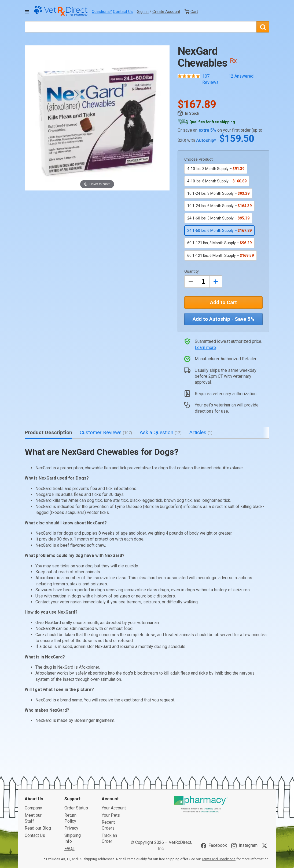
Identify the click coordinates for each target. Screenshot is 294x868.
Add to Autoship (224, 319)
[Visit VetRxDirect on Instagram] (244, 806)
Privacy (71, 788)
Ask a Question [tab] (161, 432)
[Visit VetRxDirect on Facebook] (214, 806)
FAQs (69, 808)
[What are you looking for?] (141, 27)
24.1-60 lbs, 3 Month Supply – (218, 218)
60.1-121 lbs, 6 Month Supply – (220, 255)
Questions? (102, 12)
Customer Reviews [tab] (106, 432)
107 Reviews (210, 79)
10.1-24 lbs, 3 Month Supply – (218, 193)
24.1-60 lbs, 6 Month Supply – (219, 230)
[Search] (263, 27)
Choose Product (199, 159)
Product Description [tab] (48, 432)
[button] (97, 118)
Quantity (192, 271)
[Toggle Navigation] (27, 12)
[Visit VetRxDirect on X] (266, 806)
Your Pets (111, 775)
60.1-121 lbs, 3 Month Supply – (219, 243)
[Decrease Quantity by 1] (191, 282)
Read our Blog (38, 788)
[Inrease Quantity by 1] (216, 282)
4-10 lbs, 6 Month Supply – (217, 181)
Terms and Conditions (219, 819)
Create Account (166, 12)
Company (33, 768)
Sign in (143, 12)
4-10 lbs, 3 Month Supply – (216, 169)
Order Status (76, 768)
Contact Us (123, 12)
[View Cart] (191, 12)
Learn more (205, 347)
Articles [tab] (201, 432)
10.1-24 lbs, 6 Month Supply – (219, 206)
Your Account (114, 768)
